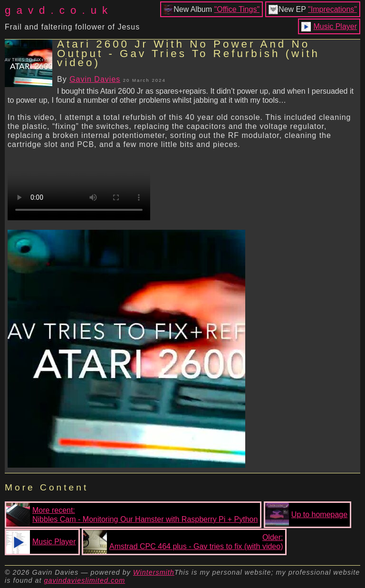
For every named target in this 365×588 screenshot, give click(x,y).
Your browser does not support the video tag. (79, 185)
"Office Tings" (237, 9)
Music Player (335, 26)
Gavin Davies (95, 79)
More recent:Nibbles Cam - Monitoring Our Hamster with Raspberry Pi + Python (132, 515)
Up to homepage (306, 515)
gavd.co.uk (59, 10)
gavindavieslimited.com (84, 580)
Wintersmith (154, 572)
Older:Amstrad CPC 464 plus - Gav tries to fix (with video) (183, 542)
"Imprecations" (332, 9)
